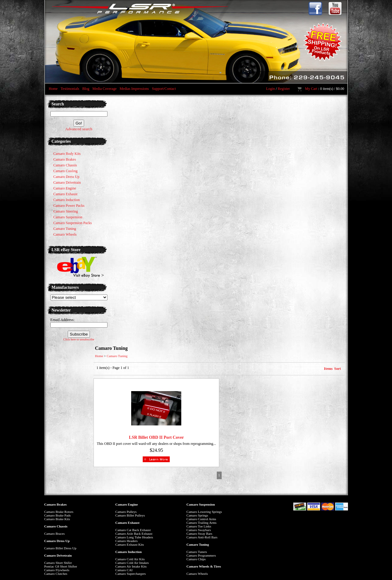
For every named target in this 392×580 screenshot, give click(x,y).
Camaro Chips (196, 559)
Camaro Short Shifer (58, 563)
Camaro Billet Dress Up (60, 548)
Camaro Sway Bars (199, 534)
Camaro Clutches (56, 574)
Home (53, 89)
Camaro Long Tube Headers (134, 537)
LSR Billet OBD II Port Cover (157, 437)
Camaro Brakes (56, 504)
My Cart (311, 89)
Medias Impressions (134, 89)
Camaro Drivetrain (58, 555)
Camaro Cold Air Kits (130, 559)
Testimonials (70, 89)
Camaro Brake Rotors (59, 512)
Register (284, 89)
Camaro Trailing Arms (201, 523)
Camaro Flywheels (57, 570)
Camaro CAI (124, 570)
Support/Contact (164, 89)
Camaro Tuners (197, 552)
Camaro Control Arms (201, 519)
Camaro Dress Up (57, 541)
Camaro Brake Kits (57, 519)
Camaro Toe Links (199, 526)
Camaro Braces (55, 534)
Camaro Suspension (201, 504)
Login (270, 89)
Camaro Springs (197, 515)
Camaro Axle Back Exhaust (134, 534)
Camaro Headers (127, 541)
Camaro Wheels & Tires (204, 566)
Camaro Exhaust (128, 523)
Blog (86, 89)
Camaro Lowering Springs (204, 512)
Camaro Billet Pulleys (130, 515)
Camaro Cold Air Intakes (132, 563)
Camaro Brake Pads (58, 515)
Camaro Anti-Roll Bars (202, 537)
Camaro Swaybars (199, 530)
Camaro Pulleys (126, 512)
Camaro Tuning (117, 356)
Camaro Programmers (201, 555)
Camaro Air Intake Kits (131, 566)
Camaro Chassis (56, 526)
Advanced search (79, 129)
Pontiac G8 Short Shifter (61, 566)
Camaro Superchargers (131, 574)
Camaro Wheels (197, 574)
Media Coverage (104, 89)
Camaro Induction (129, 552)
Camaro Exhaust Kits (130, 544)
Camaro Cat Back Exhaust (133, 530)
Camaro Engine (127, 504)
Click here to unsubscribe (79, 339)
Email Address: (63, 320)
